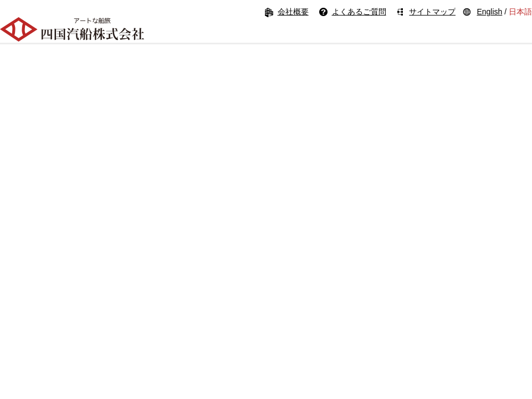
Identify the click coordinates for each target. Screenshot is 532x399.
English (489, 12)
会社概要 (293, 12)
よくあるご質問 (359, 12)
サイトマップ (432, 12)
